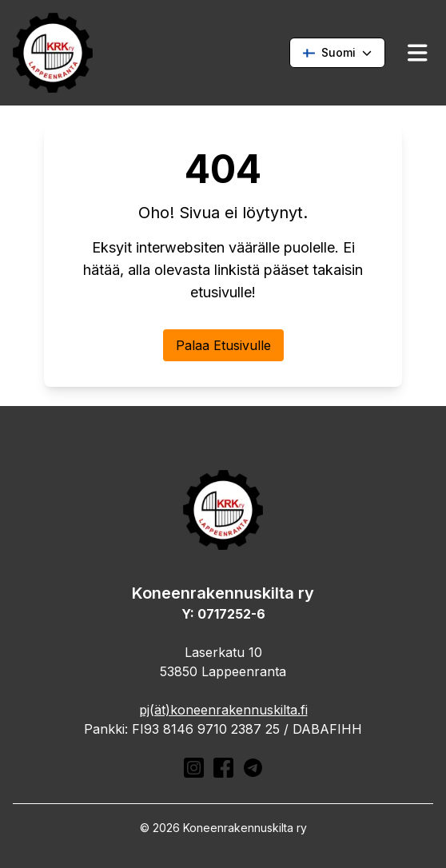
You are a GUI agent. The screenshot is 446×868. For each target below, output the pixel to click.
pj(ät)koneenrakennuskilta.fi (223, 710)
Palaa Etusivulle (223, 345)
